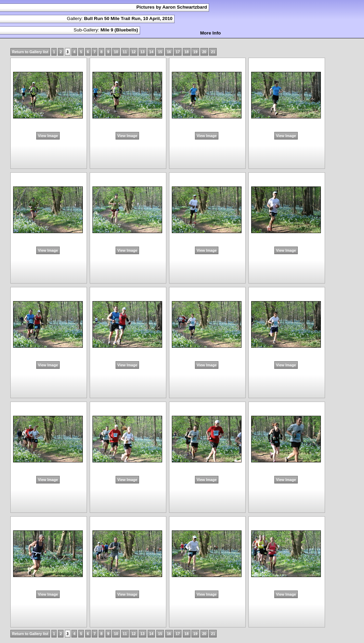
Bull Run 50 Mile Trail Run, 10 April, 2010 (128, 18)
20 (204, 52)
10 (116, 52)
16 (169, 52)
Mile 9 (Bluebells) (119, 30)
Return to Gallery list (30, 52)
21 (213, 52)
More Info (210, 33)
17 (178, 52)
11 (125, 52)
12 (134, 52)
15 (160, 52)
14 (151, 52)
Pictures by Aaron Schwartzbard (172, 7)
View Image (48, 136)
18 (187, 52)
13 (142, 52)
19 (195, 52)
